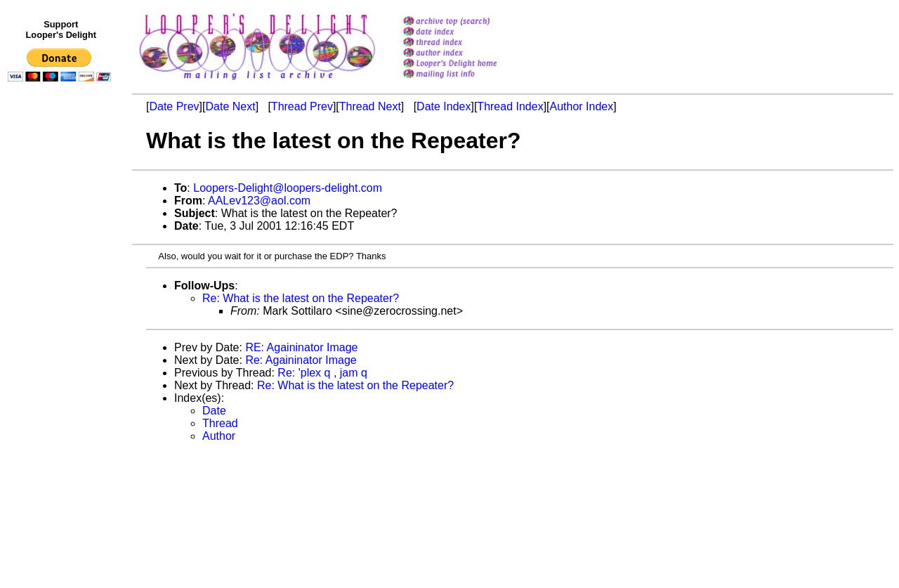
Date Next (230, 106)
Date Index (444, 106)
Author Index (582, 106)
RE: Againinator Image (301, 347)
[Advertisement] (62, 377)
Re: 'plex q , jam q (322, 373)
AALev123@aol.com (259, 201)
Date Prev (174, 106)
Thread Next (370, 106)
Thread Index (510, 106)
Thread (220, 423)
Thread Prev (302, 106)
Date (214, 411)
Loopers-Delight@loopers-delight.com (288, 188)
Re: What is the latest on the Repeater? (301, 298)
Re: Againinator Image (301, 360)
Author (219, 436)
